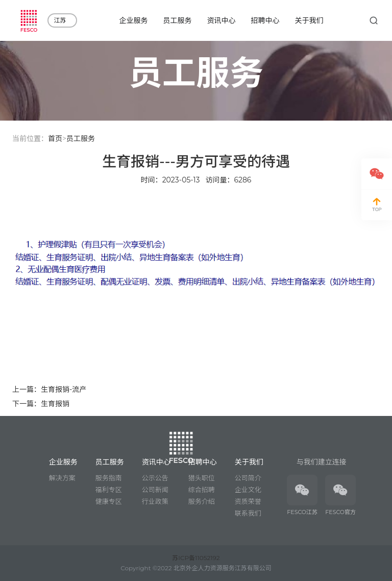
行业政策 (155, 501)
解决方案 (62, 478)
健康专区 (109, 501)
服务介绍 (202, 501)
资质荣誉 (248, 501)
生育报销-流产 (64, 389)
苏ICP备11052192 (196, 558)
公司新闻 (155, 490)
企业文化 (248, 490)
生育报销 (55, 404)
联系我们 (248, 513)
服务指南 (109, 478)
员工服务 (81, 138)
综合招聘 (202, 490)
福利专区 (109, 490)
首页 (55, 138)
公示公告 (155, 478)
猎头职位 (202, 478)
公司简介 (248, 478)
